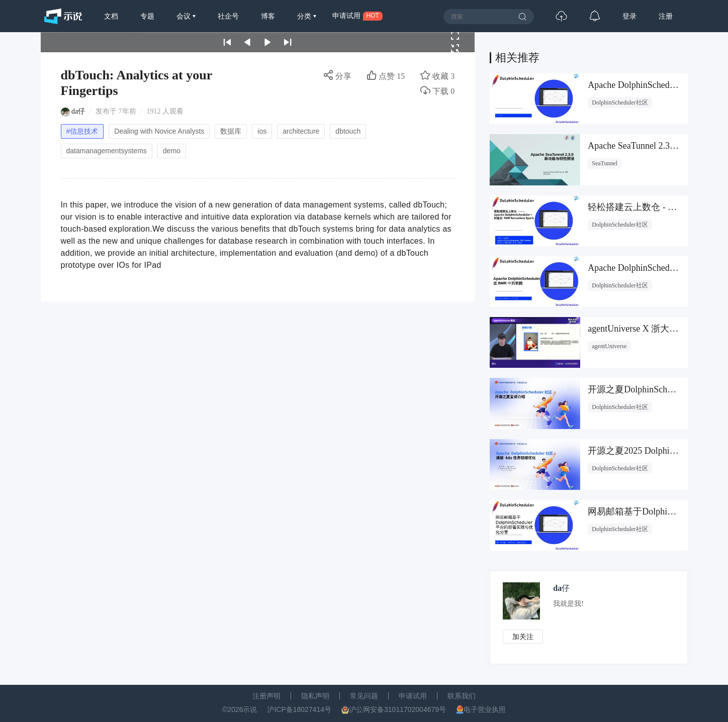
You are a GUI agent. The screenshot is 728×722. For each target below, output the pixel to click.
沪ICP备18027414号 (299, 709)
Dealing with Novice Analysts (159, 131)
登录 (629, 16)
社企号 (228, 16)
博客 (268, 16)
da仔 (78, 111)
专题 (147, 16)
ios (262, 131)
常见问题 (364, 696)
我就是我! (568, 604)
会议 (185, 16)
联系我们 (462, 696)
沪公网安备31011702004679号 (397, 709)
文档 (111, 16)
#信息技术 (82, 131)
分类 (305, 16)
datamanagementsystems (107, 151)
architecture (301, 131)
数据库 (231, 131)
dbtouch (348, 131)
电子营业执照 (485, 709)
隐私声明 (315, 696)
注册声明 (266, 696)
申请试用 (413, 696)
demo (172, 151)
